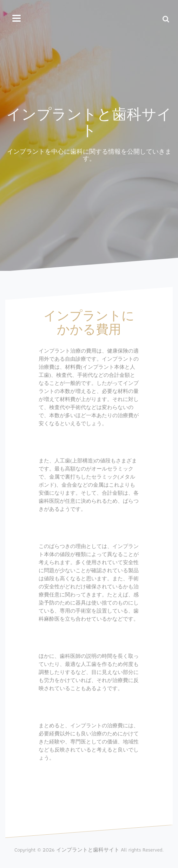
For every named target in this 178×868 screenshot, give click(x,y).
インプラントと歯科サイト (89, 121)
